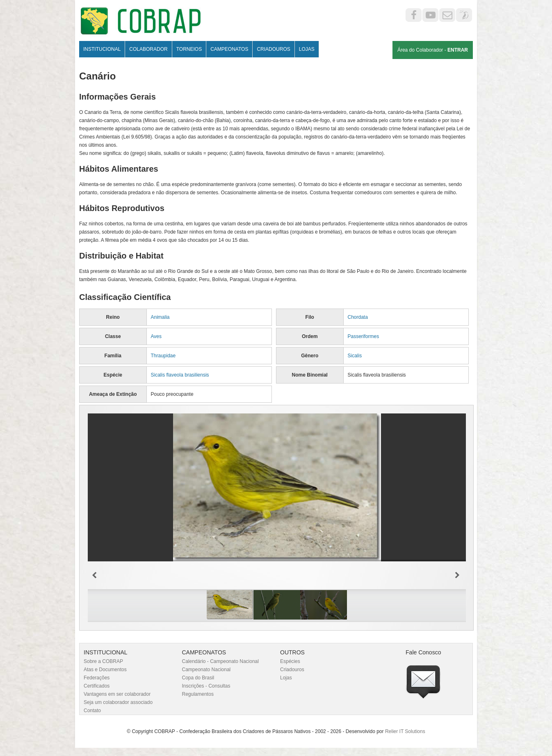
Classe (113, 336)
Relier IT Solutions (405, 731)
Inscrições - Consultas (206, 686)
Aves (156, 336)
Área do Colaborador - (433, 50)
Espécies (290, 661)
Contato (92, 711)
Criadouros (273, 49)
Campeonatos (229, 49)
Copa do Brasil (198, 678)
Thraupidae (163, 356)
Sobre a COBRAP (103, 661)
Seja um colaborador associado (118, 702)
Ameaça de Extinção (113, 394)
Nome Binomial (310, 375)
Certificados (97, 686)
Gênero (310, 356)
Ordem (310, 336)
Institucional (102, 49)
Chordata (358, 317)
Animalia (160, 317)
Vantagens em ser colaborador (117, 694)
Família (113, 356)
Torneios (189, 49)
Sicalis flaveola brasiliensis (180, 375)
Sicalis (355, 356)
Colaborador (148, 49)
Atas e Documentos (105, 670)
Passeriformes (364, 336)
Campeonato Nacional (206, 670)
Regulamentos (198, 694)
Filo (310, 317)
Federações (97, 678)
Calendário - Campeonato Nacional (220, 661)
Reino (113, 317)
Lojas (307, 49)
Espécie (113, 375)
